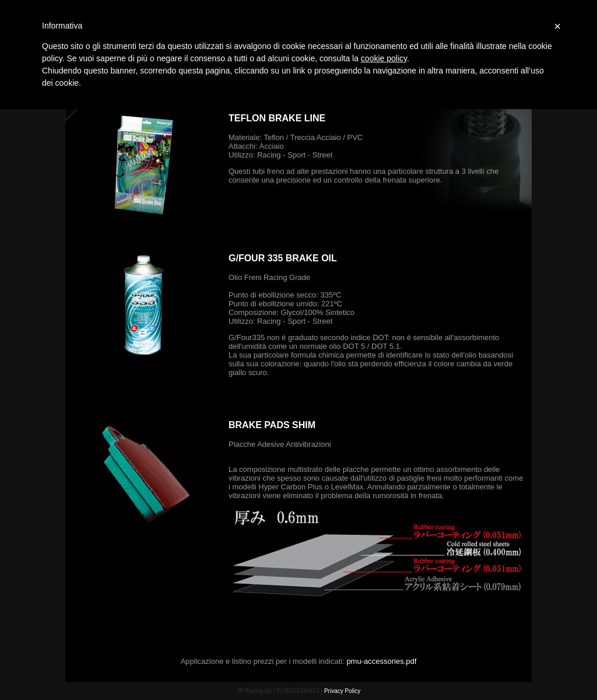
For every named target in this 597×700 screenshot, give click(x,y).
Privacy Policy (342, 691)
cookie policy (384, 58)
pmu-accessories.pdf (381, 661)
